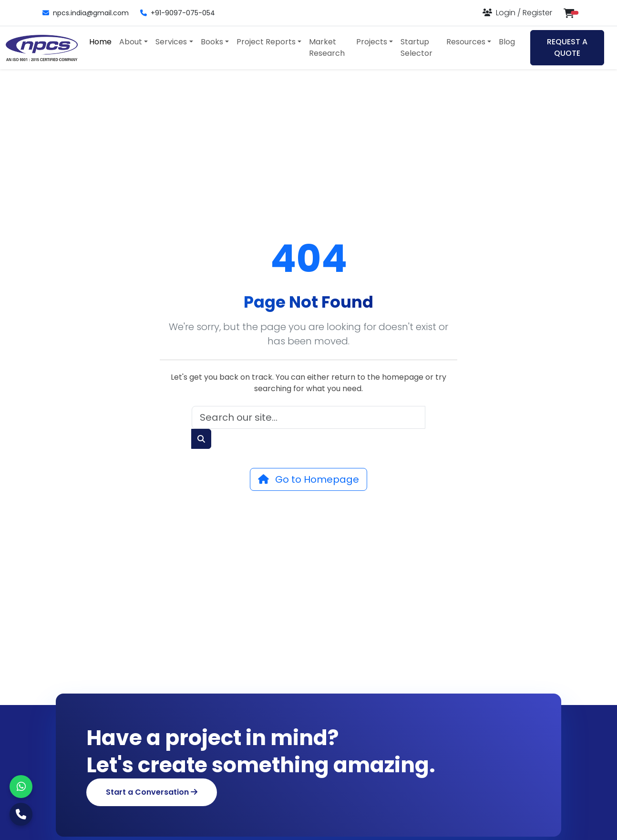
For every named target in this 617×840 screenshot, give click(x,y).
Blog (507, 42)
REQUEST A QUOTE (567, 47)
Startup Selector (416, 47)
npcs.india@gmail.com (86, 13)
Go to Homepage (308, 479)
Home (100, 42)
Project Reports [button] (266, 42)
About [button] (131, 42)
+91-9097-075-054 (178, 13)
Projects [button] (372, 42)
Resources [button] (466, 42)
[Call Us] (21, 814)
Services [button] (171, 42)
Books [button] (212, 42)
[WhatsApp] (21, 787)
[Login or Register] (517, 13)
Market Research (327, 47)
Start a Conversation (152, 792)
